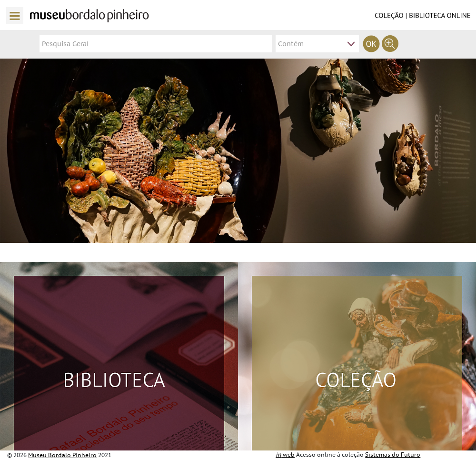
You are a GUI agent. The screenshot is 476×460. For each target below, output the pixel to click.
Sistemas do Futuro (393, 455)
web (285, 455)
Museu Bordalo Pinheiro (62, 455)
